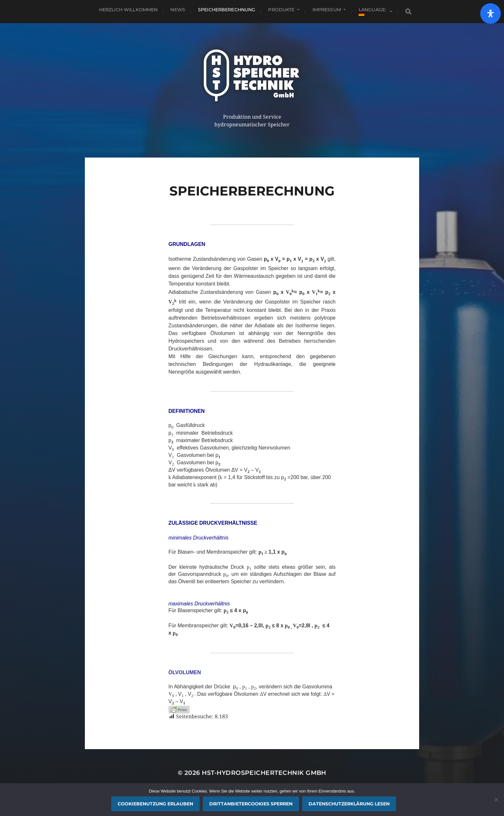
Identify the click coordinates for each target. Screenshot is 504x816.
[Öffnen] (491, 14)
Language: (373, 11)
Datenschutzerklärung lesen (349, 804)
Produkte (281, 10)
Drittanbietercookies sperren (251, 804)
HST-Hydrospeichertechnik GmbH (264, 773)
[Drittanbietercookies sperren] (496, 800)
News (178, 10)
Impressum (327, 10)
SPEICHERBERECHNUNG (227, 10)
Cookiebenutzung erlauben (155, 804)
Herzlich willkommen (128, 10)
